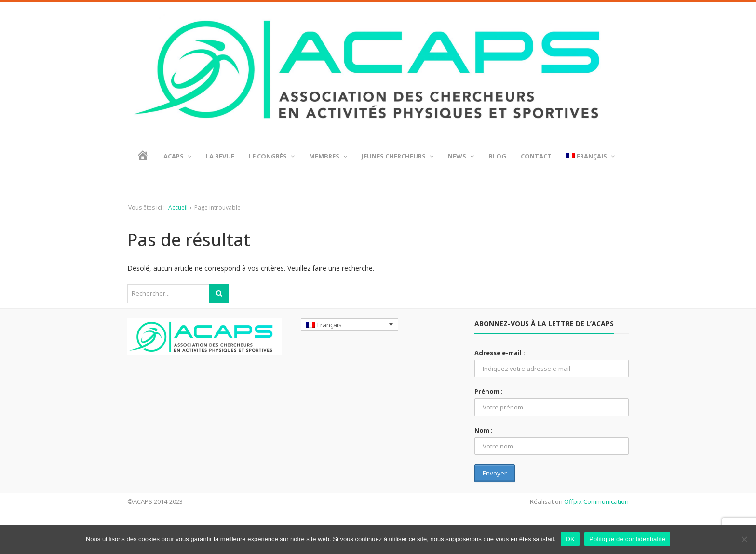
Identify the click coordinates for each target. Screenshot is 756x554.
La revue (220, 156)
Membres (328, 156)
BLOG (497, 156)
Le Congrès (272, 156)
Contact (536, 156)
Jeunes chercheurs (398, 156)
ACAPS (177, 156)
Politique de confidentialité (627, 539)
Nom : (484, 430)
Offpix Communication (596, 501)
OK (570, 539)
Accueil (178, 207)
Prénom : (489, 391)
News (461, 156)
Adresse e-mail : (500, 353)
